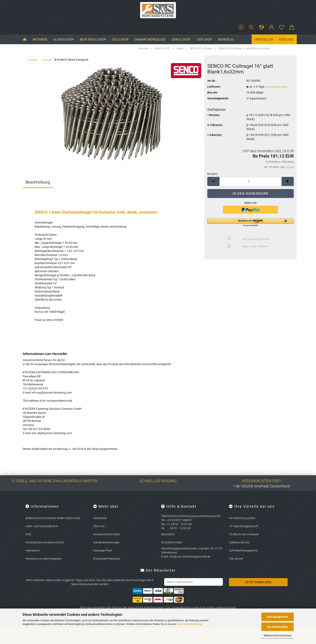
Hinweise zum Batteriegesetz (44, 559)
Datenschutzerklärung (189, 624)
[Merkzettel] (282, 27)
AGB (28, 534)
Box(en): (213, 174)
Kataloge (286, 40)
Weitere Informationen (278, 635)
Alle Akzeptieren (277, 617)
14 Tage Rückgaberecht (244, 526)
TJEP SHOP (204, 40)
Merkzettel (168, 534)
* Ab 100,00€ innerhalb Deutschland (261, 486)
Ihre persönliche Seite (107, 534)
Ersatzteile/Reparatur (107, 559)
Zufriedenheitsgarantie (243, 550)
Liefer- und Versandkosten (42, 526)
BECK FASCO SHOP (93, 40)
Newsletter (100, 518)
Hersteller (264, 40)
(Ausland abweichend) (276, 87)
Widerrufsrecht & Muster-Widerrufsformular (53, 518)
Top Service (236, 559)
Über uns (99, 526)
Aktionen (40, 40)
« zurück (46, 60)
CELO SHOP (120, 40)
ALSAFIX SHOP (63, 40)
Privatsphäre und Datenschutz (45, 542)
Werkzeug (226, 40)
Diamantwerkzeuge (150, 40)
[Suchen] (251, 27)
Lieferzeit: (214, 87)
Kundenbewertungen (106, 542)
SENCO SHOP (181, 40)
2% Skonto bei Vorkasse (244, 534)
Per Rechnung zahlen (242, 518)
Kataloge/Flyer (103, 550)
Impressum (33, 550)
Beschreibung (38, 182)
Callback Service (239, 542)
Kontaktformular (172, 542)
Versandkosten (181, 607)
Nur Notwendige (277, 627)
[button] (261, 27)
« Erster (32, 60)
